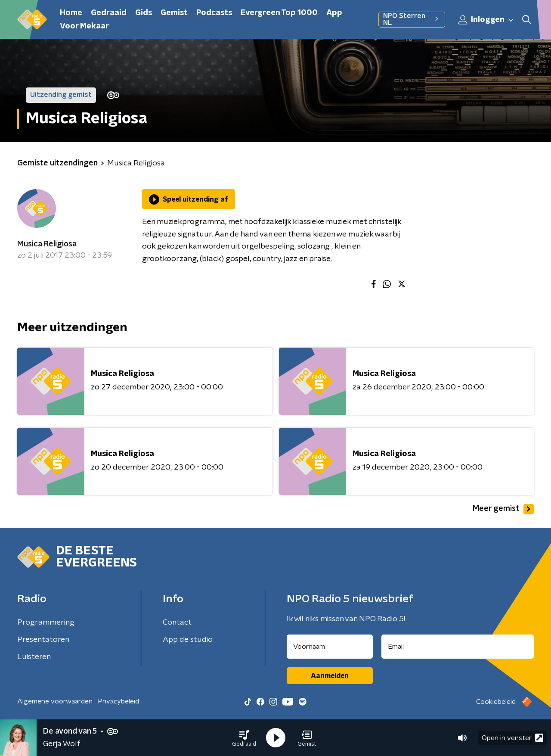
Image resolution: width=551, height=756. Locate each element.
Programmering (46, 622)
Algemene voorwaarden (55, 701)
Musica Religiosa (47, 244)
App (334, 13)
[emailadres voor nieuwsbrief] (458, 647)
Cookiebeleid (496, 702)
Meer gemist (503, 509)
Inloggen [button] (486, 20)
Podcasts (214, 13)
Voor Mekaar (84, 26)
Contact (177, 622)
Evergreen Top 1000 (279, 13)
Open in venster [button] (512, 738)
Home (71, 13)
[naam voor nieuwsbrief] (330, 647)
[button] (244, 738)
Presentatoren (43, 640)
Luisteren (34, 657)
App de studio (188, 640)
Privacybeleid (118, 701)
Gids (144, 13)
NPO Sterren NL (412, 19)
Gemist (174, 13)
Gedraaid (109, 13)
